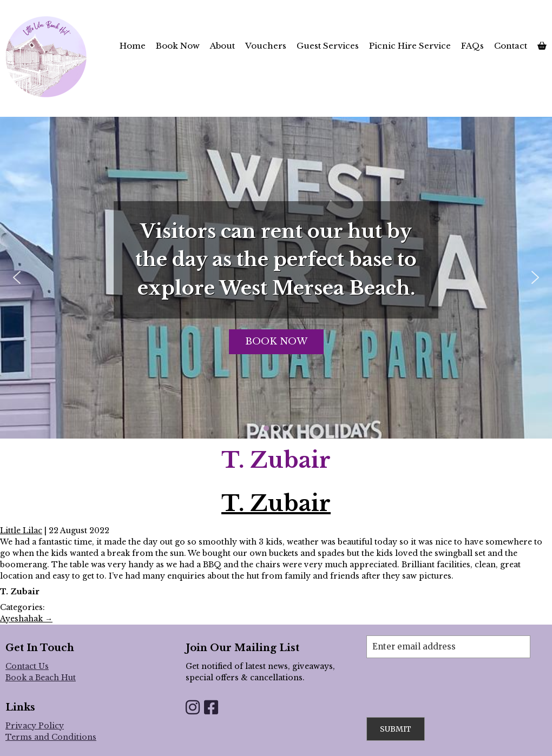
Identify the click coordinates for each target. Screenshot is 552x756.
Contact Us (27, 666)
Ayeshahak (26, 619)
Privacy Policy (35, 726)
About (222, 46)
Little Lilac (21, 530)
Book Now (178, 46)
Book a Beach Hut (41, 678)
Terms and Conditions (51, 737)
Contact (511, 46)
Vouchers (266, 46)
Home (133, 46)
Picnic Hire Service (410, 46)
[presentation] (449, 679)
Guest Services (328, 46)
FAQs (472, 46)
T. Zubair (276, 503)
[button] (17, 277)
